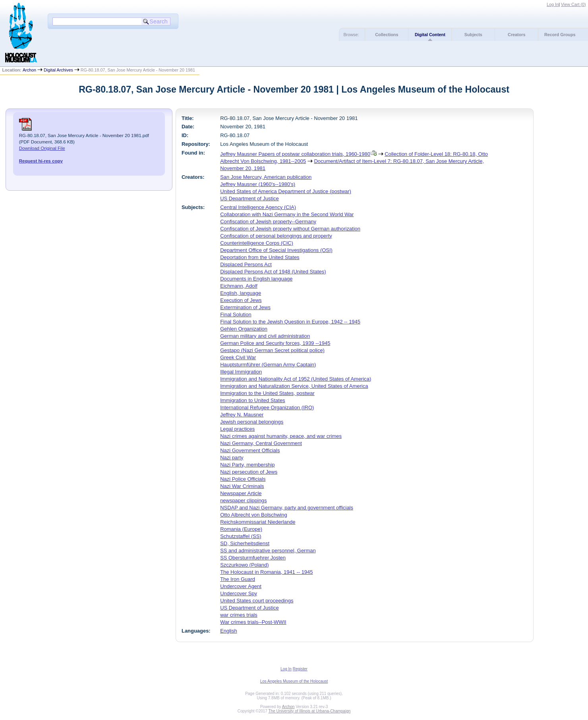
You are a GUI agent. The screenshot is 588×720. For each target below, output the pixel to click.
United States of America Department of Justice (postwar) (286, 191)
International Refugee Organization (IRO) (267, 407)
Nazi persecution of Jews (249, 472)
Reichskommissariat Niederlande (258, 522)
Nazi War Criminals (242, 486)
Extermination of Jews (245, 307)
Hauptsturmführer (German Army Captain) (268, 365)
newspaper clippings (243, 500)
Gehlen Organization (244, 329)
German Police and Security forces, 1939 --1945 (275, 343)
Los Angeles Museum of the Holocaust (294, 681)
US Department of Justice (250, 198)
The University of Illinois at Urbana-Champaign (310, 711)
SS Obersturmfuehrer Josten (253, 558)
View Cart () (573, 4)
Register (300, 669)
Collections (387, 35)
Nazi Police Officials (243, 479)
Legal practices (237, 429)
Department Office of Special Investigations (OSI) (276, 250)
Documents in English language (256, 279)
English (228, 631)
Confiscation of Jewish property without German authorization (290, 229)
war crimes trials (239, 615)
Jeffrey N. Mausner (242, 415)
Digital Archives (58, 70)
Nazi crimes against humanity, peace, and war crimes (281, 436)
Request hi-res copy (41, 161)
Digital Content (430, 35)
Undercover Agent (241, 586)
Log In (553, 4)
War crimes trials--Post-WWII (253, 622)
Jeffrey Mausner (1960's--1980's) (258, 184)
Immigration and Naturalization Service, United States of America (294, 386)
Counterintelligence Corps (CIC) (257, 243)
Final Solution (236, 315)
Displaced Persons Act (246, 264)
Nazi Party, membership (247, 465)
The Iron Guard (238, 579)
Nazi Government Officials (250, 450)
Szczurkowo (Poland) (244, 565)
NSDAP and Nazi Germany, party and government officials (287, 508)
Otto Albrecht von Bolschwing (253, 515)
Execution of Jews (241, 300)
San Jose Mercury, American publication (266, 177)
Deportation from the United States (260, 257)
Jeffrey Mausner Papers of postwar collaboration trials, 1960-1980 (295, 154)
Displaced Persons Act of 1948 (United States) (273, 272)
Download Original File (42, 148)
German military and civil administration (265, 336)
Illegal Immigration (241, 372)
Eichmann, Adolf (239, 286)
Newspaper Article (241, 493)
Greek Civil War (238, 357)
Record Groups (560, 35)
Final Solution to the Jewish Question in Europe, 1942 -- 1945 (290, 322)
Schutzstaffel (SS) (241, 536)
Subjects (473, 35)
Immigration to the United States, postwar (267, 393)
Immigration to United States (252, 400)
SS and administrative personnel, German (268, 551)
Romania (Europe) (241, 529)
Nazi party (232, 458)
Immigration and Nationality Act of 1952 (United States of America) (296, 379)
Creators (516, 35)
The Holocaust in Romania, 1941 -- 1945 (266, 572)
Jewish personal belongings (252, 422)
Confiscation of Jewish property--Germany (268, 222)
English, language (241, 293)
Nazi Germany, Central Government (261, 443)
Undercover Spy (239, 593)
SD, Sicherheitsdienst (245, 543)
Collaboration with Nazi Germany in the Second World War (287, 214)
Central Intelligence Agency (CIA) (258, 207)
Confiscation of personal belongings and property (276, 236)
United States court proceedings (257, 601)
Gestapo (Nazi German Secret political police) (272, 350)
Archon (29, 70)
